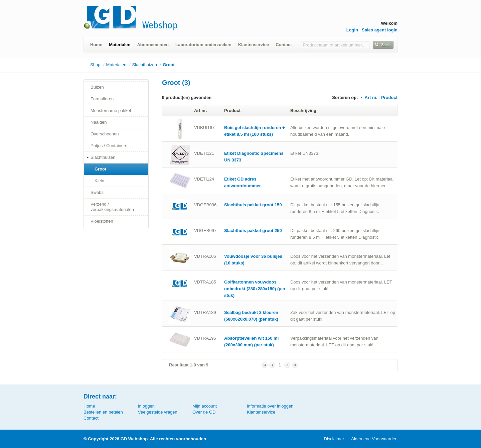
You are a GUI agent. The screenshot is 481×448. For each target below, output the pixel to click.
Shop (95, 65)
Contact (284, 45)
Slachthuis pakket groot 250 (253, 231)
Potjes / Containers (109, 146)
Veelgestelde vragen (158, 412)
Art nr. (369, 97)
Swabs (97, 192)
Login (352, 30)
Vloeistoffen (102, 221)
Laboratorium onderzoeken (203, 45)
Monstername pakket (111, 110)
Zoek (385, 45)
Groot (169, 65)
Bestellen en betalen (103, 412)
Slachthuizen (145, 65)
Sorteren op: (345, 97)
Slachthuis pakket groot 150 (253, 205)
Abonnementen (153, 45)
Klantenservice (254, 45)
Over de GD (204, 412)
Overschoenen (105, 134)
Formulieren (102, 99)
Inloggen (146, 406)
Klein (99, 181)
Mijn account (205, 406)
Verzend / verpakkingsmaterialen (112, 207)
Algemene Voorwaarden (374, 439)
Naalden (99, 122)
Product (389, 97)
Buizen (97, 87)
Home (96, 45)
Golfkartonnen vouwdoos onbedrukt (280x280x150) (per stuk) (255, 289)
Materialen (120, 45)
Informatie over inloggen (270, 406)
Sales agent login (380, 30)
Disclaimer (334, 439)
